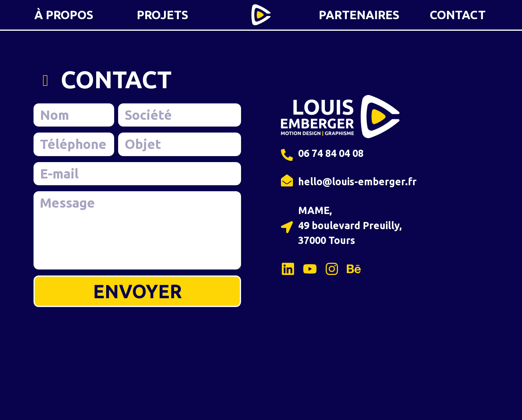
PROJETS (163, 15)
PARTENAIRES (359, 15)
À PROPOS (64, 15)
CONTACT (458, 15)
